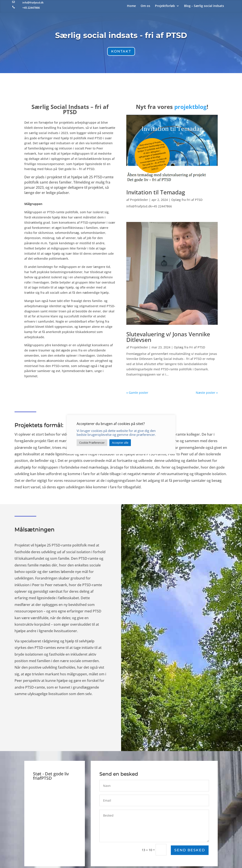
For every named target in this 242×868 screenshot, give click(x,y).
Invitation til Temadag (156, 193)
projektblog (190, 109)
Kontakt (121, 51)
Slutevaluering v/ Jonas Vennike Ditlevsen (168, 337)
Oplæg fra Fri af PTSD (187, 201)
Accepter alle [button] (120, 443)
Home (131, 6)
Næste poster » (207, 393)
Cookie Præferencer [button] (92, 443)
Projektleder (139, 201)
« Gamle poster (137, 393)
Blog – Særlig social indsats (204, 6)
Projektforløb (165, 6)
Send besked (190, 850)
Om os (145, 6)
